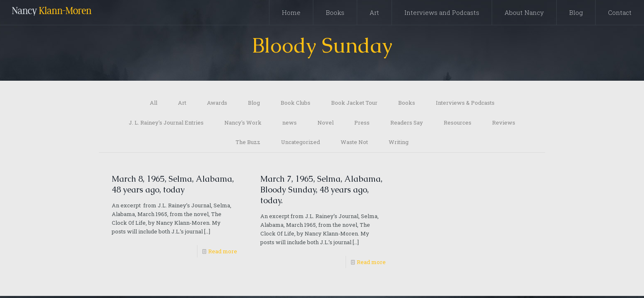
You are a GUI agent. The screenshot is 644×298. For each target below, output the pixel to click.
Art (182, 103)
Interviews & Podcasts (465, 103)
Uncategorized (300, 144)
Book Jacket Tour (354, 103)
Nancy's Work (243, 123)
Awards (217, 103)
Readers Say (407, 123)
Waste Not (354, 144)
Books (407, 103)
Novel (326, 123)
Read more (223, 253)
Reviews (504, 123)
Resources (458, 123)
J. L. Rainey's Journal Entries (166, 123)
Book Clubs (296, 103)
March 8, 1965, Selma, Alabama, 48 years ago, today (173, 186)
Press (362, 123)
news (290, 123)
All (154, 103)
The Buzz (248, 144)
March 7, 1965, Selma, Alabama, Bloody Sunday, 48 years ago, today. (321, 191)
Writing (399, 144)
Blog (254, 103)
